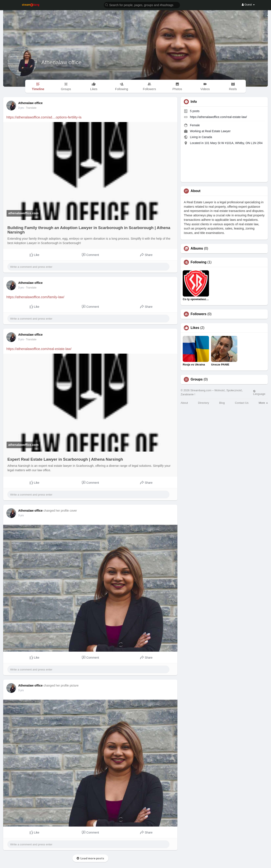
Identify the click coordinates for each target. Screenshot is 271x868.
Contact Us (242, 403)
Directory (203, 403)
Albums (197, 249)
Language (259, 393)
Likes (195, 328)
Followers (198, 314)
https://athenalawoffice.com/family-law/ (35, 297)
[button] (142, 5)
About (184, 403)
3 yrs (21, 108)
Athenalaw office (61, 62)
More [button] (263, 403)
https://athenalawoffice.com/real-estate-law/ (39, 349)
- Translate (30, 108)
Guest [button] (248, 5)
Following (198, 262)
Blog (222, 403)
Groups (197, 379)
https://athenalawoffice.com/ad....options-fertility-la (44, 117)
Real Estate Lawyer (218, 131)
